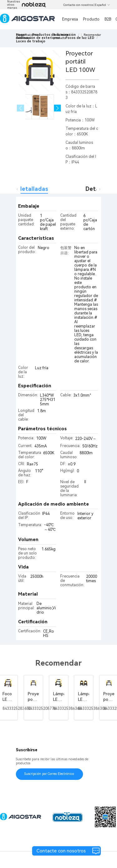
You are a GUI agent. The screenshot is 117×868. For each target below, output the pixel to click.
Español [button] (102, 5)
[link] (31, 41)
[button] (58, 108)
